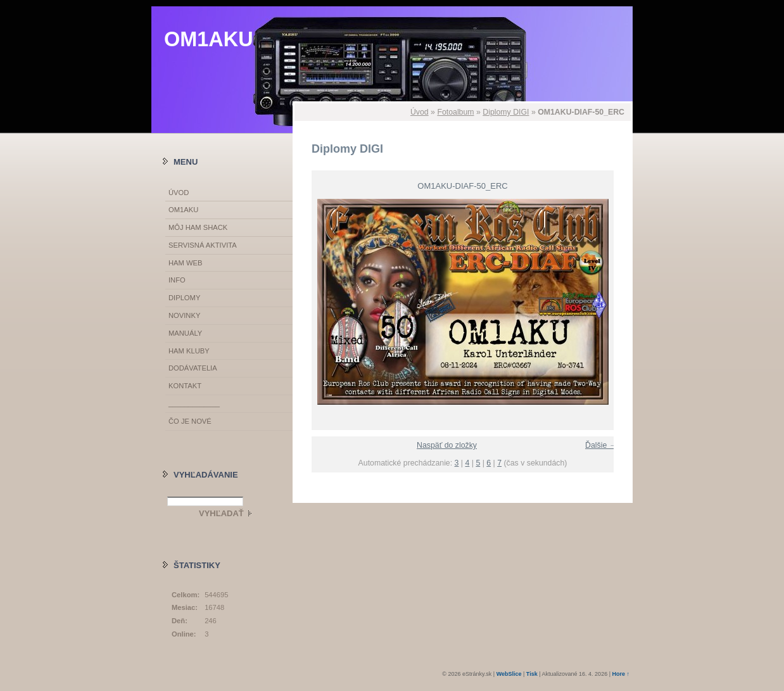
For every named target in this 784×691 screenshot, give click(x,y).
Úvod (420, 112)
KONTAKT (185, 386)
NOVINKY (184, 315)
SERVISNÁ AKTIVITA (203, 245)
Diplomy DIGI (506, 112)
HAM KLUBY (189, 351)
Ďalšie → (601, 445)
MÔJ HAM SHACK (198, 227)
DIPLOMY (184, 298)
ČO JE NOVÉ (190, 421)
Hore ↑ (621, 674)
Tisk (532, 674)
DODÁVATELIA (193, 368)
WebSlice (509, 674)
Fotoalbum (455, 112)
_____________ (194, 403)
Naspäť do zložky (447, 445)
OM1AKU (209, 39)
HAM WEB (185, 263)
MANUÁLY (185, 333)
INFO (177, 280)
